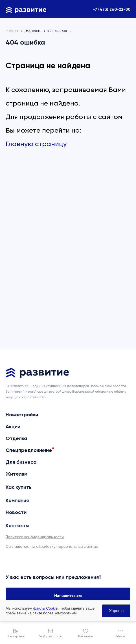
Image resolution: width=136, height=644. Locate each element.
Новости (16, 512)
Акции (13, 427)
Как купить (19, 487)
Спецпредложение (29, 450)
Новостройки (22, 415)
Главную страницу (36, 144)
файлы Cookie (45, 608)
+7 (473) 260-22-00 (112, 9)
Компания (17, 500)
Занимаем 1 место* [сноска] (21, 392)
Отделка (16, 438)
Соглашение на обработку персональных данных (52, 547)
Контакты (17, 526)
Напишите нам (68, 595)
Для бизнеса (21, 462)
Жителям (17, 474)
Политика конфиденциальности (35, 537)
